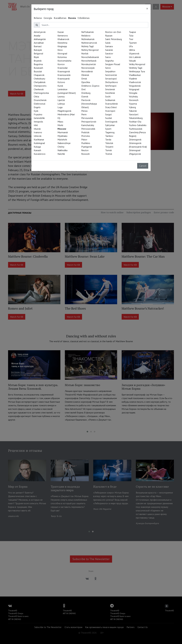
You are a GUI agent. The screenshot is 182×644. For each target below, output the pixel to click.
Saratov (109, 53)
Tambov (109, 136)
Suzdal (109, 118)
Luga (60, 107)
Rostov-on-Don (113, 32)
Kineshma (62, 43)
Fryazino (38, 114)
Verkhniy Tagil (136, 68)
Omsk (84, 79)
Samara (109, 46)
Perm (84, 114)
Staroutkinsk (111, 104)
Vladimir (133, 79)
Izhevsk (38, 136)
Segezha (109, 61)
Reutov (85, 150)
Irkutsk (37, 129)
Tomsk (108, 150)
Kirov (60, 50)
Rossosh (85, 154)
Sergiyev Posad (113, 64)
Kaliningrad (39, 143)
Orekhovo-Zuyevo (90, 86)
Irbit (36, 125)
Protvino (86, 136)
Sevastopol (111, 79)
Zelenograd (135, 150)
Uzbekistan (84, 18)
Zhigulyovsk (135, 154)
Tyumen (133, 43)
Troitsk (109, 154)
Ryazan (109, 36)
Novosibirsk (87, 71)
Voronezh (134, 100)
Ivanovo (38, 132)
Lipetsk (61, 100)
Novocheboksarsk (90, 57)
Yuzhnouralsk (136, 129)
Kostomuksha (64, 61)
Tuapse (132, 32)
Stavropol (110, 111)
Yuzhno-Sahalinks (138, 125)
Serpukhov (110, 71)
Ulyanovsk (134, 53)
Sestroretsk (111, 75)
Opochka (86, 82)
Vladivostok (135, 82)
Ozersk (85, 96)
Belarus (38, 18)
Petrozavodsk (88, 129)
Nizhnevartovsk (89, 43)
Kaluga (37, 147)
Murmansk (63, 132)
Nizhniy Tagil (87, 46)
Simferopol (111, 86)
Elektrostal (40, 104)
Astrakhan (39, 43)
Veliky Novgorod (137, 64)
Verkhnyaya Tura (137, 71)
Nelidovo (86, 36)
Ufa (131, 46)
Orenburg (86, 93)
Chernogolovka (41, 93)
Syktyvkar (110, 125)
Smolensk (110, 89)
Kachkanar (39, 139)
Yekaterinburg (136, 118)
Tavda (108, 139)
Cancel (143, 166)
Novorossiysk (88, 68)
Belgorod (38, 53)
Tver (131, 39)
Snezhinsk (110, 93)
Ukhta (132, 50)
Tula (131, 36)
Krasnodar (63, 68)
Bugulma (38, 64)
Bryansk (38, 61)
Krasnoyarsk (64, 79)
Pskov (84, 139)
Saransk (109, 50)
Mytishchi (62, 139)
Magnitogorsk (64, 111)
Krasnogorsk (64, 71)
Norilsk (85, 53)
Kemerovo (63, 36)
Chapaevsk (39, 75)
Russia (72, 18)
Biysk (36, 57)
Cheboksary (39, 79)
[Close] (147, 9)
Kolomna (62, 57)
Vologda (133, 93)
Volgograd (134, 89)
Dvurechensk (40, 100)
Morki (60, 125)
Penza (84, 111)
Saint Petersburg (113, 39)
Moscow (62, 129)
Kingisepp (62, 46)
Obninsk (85, 75)
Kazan (61, 32)
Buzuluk (38, 71)
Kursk (60, 86)
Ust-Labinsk (135, 57)
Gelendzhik (39, 118)
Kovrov (61, 64)
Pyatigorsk (87, 147)
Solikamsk (110, 100)
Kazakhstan (60, 18)
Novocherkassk (89, 61)
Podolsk (85, 132)
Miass (60, 122)
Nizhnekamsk (88, 39)
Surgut (108, 114)
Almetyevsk (40, 32)
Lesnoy (61, 96)
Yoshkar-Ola (135, 122)
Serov (108, 68)
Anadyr (37, 36)
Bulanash (38, 68)
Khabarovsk (63, 39)
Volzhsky (133, 96)
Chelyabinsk (40, 82)
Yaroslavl (134, 114)
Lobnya (61, 104)
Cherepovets (40, 86)
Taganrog (110, 132)
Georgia (48, 18)
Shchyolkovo (112, 82)
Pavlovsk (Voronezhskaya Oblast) (89, 104)
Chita (36, 96)
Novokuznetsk (89, 64)
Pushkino (86, 143)
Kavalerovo (40, 154)
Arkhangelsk (40, 39)
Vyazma (133, 104)
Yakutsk (133, 111)
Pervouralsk (87, 118)
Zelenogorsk (135, 139)
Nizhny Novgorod (90, 50)
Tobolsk (109, 143)
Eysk (36, 111)
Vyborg (132, 107)
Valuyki (132, 61)
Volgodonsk (135, 86)
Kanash (37, 150)
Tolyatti (109, 147)
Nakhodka (62, 150)
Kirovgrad (62, 53)
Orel (83, 89)
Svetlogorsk (111, 122)
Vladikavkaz (135, 75)
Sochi (108, 96)
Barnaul (38, 46)
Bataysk (38, 50)
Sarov (108, 57)
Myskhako (62, 136)
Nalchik (61, 154)
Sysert (108, 129)
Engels (37, 107)
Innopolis (38, 122)
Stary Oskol (111, 107)
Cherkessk (39, 89)
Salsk (108, 43)
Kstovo (61, 82)
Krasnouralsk (64, 75)
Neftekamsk (87, 32)
